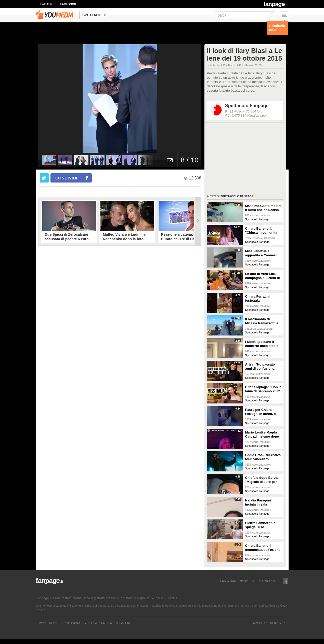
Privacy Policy (46, 623)
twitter (46, 4)
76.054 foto (254, 111)
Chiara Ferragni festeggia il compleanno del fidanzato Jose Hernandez (258, 299)
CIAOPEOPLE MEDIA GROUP (271, 623)
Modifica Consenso (98, 623)
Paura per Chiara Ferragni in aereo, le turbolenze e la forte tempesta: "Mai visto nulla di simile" (261, 412)
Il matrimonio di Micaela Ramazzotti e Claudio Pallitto (262, 321)
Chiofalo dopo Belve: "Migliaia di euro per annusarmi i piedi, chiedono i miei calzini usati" (263, 480)
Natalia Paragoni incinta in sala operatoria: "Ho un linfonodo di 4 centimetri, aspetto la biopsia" (262, 502)
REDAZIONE (123, 623)
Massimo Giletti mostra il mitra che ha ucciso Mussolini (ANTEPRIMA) (263, 208)
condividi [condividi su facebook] (66, 178)
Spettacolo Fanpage (247, 106)
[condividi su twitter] (44, 178)
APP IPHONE (247, 581)
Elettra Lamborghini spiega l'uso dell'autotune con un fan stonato (261, 525)
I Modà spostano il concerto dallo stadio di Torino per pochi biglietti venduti (262, 344)
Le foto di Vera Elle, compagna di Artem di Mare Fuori (263, 276)
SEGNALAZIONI (226, 581)
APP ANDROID (267, 581)
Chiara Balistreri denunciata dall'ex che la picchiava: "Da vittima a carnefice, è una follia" (263, 548)
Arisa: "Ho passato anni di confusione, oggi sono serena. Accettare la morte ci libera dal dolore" (262, 367)
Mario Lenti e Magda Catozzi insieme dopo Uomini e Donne (262, 435)
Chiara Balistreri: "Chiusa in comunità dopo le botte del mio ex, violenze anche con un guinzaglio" (263, 231)
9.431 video (234, 111)
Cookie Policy (71, 623)
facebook (68, 4)
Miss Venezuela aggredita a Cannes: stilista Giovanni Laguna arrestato (261, 253)
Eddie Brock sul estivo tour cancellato (263, 457)
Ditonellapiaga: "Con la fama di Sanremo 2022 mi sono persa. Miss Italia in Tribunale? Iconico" (263, 389)
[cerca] (245, 15)
